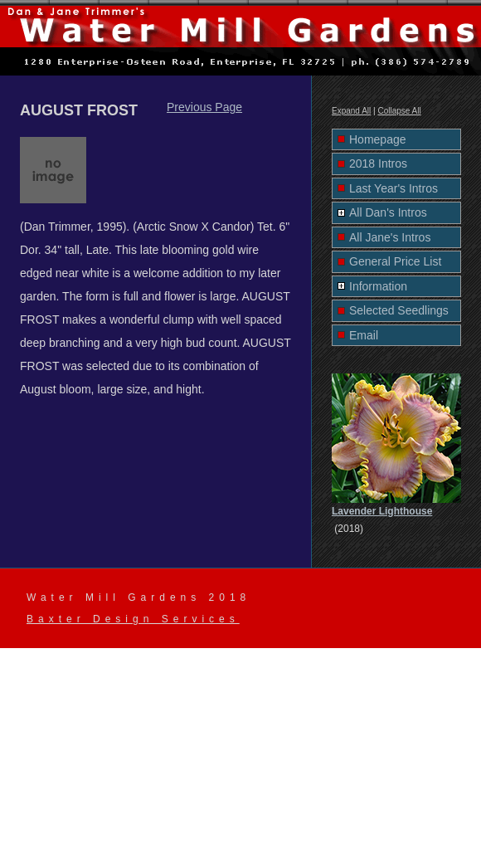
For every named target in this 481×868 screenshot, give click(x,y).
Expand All (351, 111)
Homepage (378, 139)
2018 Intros (378, 163)
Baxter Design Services (133, 619)
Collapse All (399, 111)
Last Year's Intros (394, 188)
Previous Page (204, 107)
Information (378, 286)
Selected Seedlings (399, 310)
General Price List (395, 261)
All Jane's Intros (390, 237)
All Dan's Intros (388, 212)
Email (364, 335)
